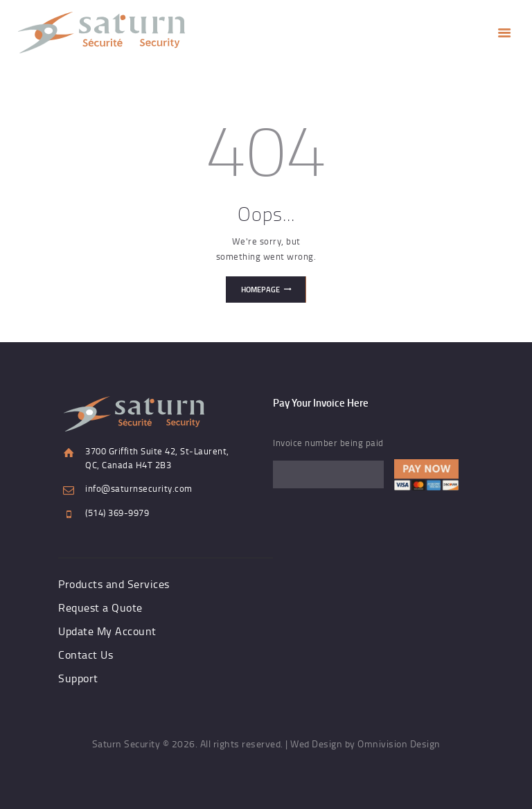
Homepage (260, 290)
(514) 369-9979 (117, 513)
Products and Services (114, 584)
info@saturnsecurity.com (139, 488)
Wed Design (316, 744)
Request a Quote (100, 607)
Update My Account (107, 631)
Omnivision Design (399, 744)
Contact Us (86, 655)
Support (78, 678)
